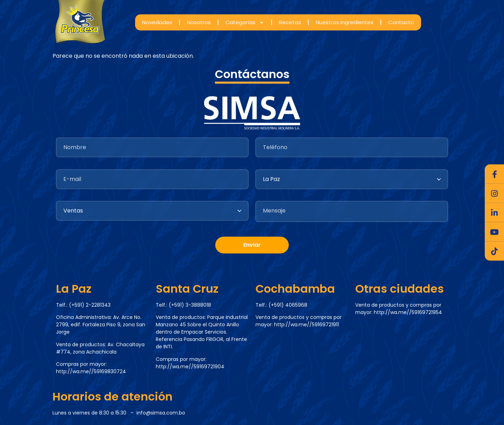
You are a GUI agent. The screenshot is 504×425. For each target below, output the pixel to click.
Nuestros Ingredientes (345, 22)
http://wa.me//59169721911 (306, 325)
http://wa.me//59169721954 (408, 312)
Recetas (290, 22)
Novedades (157, 22)
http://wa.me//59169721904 (190, 367)
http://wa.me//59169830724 (91, 371)
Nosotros (199, 22)
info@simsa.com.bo (161, 413)
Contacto (401, 22)
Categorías (245, 23)
